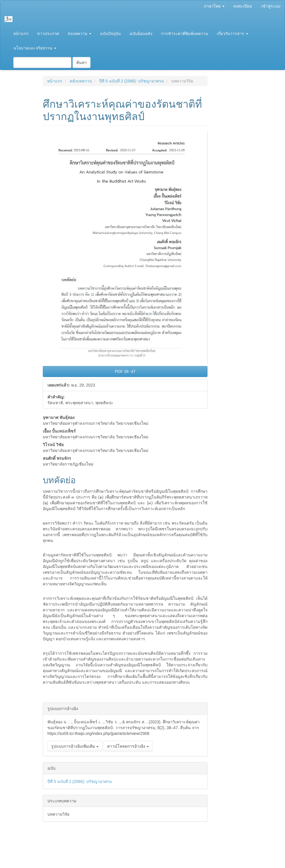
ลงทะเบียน (243, 6)
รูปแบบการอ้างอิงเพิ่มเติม (75, 746)
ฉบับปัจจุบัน (110, 34)
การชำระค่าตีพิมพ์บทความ (185, 34)
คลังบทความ (81, 81)
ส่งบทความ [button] (79, 34)
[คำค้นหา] (42, 62)
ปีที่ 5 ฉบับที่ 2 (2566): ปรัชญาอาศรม (131, 81)
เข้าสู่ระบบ (271, 6)
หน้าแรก (21, 34)
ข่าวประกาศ (48, 34)
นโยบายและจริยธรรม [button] (35, 48)
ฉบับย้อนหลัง (141, 34)
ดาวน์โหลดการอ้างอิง (128, 746)
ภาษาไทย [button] (214, 6)
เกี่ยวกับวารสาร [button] (233, 34)
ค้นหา (82, 62)
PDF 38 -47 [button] (125, 372)
